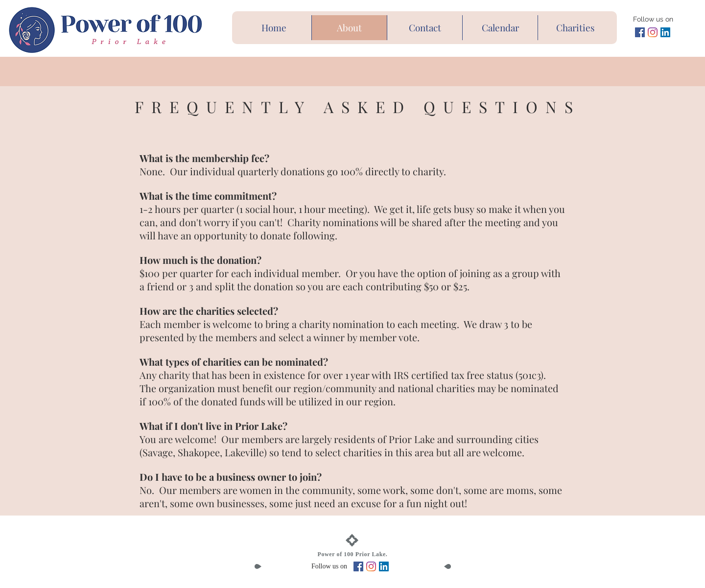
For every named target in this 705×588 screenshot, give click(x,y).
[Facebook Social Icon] (640, 32)
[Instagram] (653, 32)
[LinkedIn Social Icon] (665, 32)
